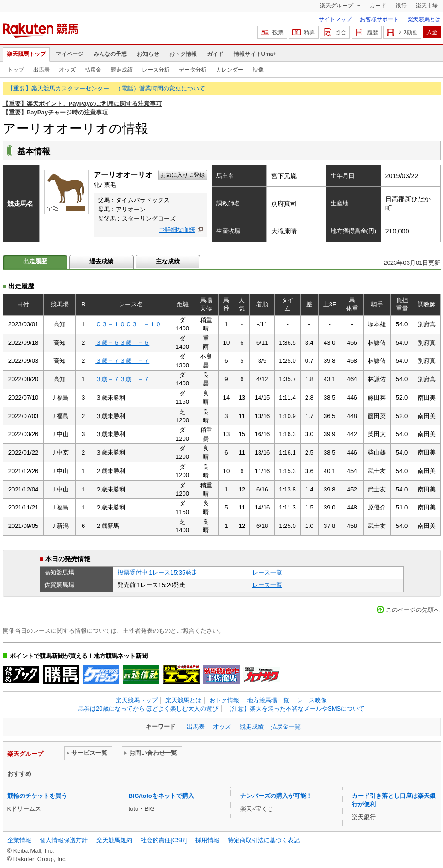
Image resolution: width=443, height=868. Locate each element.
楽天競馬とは (424, 19)
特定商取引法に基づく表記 (264, 840)
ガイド (215, 54)
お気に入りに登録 (183, 175)
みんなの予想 (110, 54)
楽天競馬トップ (26, 54)
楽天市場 (427, 6)
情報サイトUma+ (255, 54)
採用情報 (207, 840)
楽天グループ (337, 6)
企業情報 (19, 840)
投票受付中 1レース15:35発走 (158, 572)
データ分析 (193, 70)
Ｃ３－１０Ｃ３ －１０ (128, 324)
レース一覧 (267, 572)
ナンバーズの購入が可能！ (276, 796)
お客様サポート (379, 19)
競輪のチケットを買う (37, 796)
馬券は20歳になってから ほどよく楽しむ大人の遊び (148, 709)
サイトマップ (335, 19)
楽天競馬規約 (114, 840)
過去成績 (101, 261)
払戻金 (93, 70)
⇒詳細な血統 (177, 230)
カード (378, 6)
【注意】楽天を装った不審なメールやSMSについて (295, 709)
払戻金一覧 (286, 727)
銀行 (401, 6)
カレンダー (230, 70)
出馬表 (41, 70)
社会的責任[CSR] (164, 840)
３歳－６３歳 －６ (122, 343)
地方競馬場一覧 (268, 700)
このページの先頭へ (413, 610)
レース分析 (156, 70)
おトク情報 (183, 54)
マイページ (70, 54)
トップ (16, 70)
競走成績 (122, 70)
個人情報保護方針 (64, 840)
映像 (258, 70)
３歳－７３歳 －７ (122, 361)
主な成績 (168, 261)
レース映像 (312, 700)
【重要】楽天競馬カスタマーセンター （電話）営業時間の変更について (106, 88)
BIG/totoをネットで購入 (161, 796)
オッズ (67, 70)
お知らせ (148, 54)
